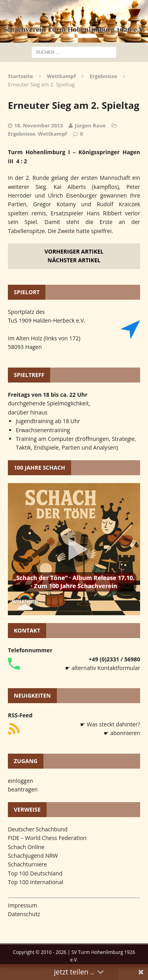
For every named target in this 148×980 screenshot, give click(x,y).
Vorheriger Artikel (74, 251)
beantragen (23, 789)
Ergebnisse (22, 134)
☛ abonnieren (122, 733)
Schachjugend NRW (33, 856)
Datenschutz (24, 914)
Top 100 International (36, 882)
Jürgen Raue (90, 125)
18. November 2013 (38, 125)
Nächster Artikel (74, 260)
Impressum (22, 905)
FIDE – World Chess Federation (47, 838)
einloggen (21, 781)
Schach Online (26, 847)
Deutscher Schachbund (38, 829)
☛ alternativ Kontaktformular (103, 668)
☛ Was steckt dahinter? (110, 724)
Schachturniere (27, 864)
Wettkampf (61, 76)
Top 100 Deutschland (35, 873)
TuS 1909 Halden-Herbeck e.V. (47, 320)
